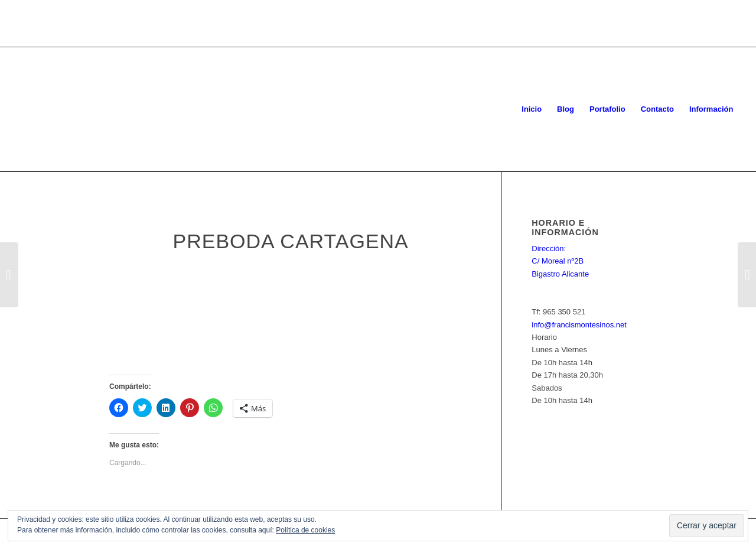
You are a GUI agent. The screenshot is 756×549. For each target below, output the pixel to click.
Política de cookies (305, 530)
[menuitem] (532, 109)
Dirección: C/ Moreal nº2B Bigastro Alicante (560, 261)
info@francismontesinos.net (579, 325)
